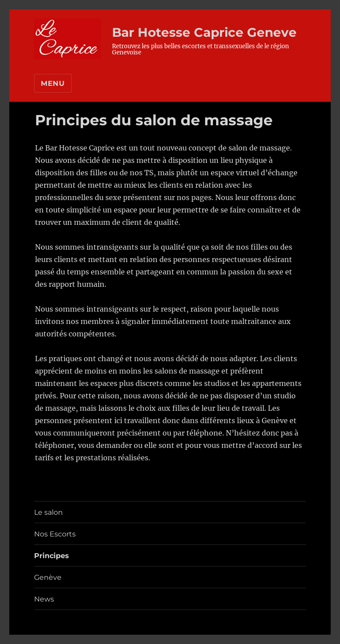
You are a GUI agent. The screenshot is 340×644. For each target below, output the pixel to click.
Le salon (48, 512)
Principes (52, 556)
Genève (48, 577)
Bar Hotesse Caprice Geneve (204, 32)
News (44, 599)
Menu (53, 83)
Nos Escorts (55, 534)
